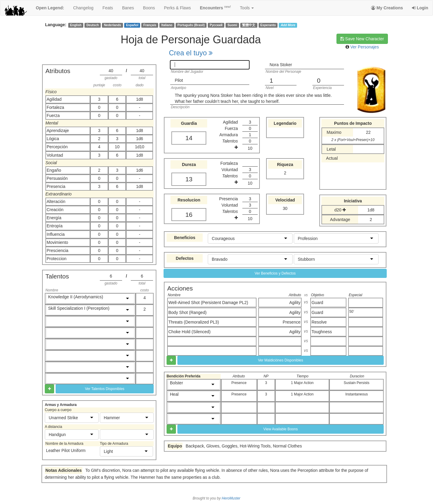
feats (108, 8)
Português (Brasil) (191, 25)
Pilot (179, 80)
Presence (292, 322)
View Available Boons (281, 429)
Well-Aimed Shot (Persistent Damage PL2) (208, 303)
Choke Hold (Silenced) (189, 332)
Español (132, 25)
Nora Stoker (281, 65)
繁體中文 (249, 25)
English (76, 25)
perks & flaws (177, 8)
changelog (83, 8)
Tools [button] (247, 8)
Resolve (319, 322)
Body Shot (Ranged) (187, 312)
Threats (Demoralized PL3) (194, 322)
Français (150, 25)
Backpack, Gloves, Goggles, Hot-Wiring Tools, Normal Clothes (244, 446)
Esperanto (268, 25)
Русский (216, 25)
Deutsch (92, 25)
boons (149, 8)
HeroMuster (231, 498)
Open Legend (50, 8)
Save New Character (362, 39)
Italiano (167, 25)
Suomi (232, 25)
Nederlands (113, 25)
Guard (317, 303)
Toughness (322, 332)
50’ (352, 312)
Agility (295, 303)
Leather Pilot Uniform (66, 450)
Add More (288, 25)
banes (128, 8)
